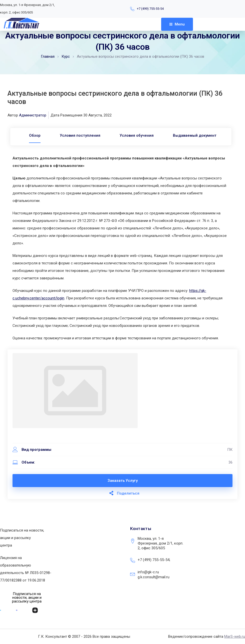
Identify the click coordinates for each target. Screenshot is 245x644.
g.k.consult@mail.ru (154, 577)
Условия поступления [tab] (79, 135)
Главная (48, 56)
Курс (66, 56)
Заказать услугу (123, 481)
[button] (27, 598)
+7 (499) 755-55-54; (154, 560)
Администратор (33, 115)
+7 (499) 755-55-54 (150, 9)
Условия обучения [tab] (138, 135)
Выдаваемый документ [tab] (199, 135)
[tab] (30, 135)
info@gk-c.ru (148, 572)
